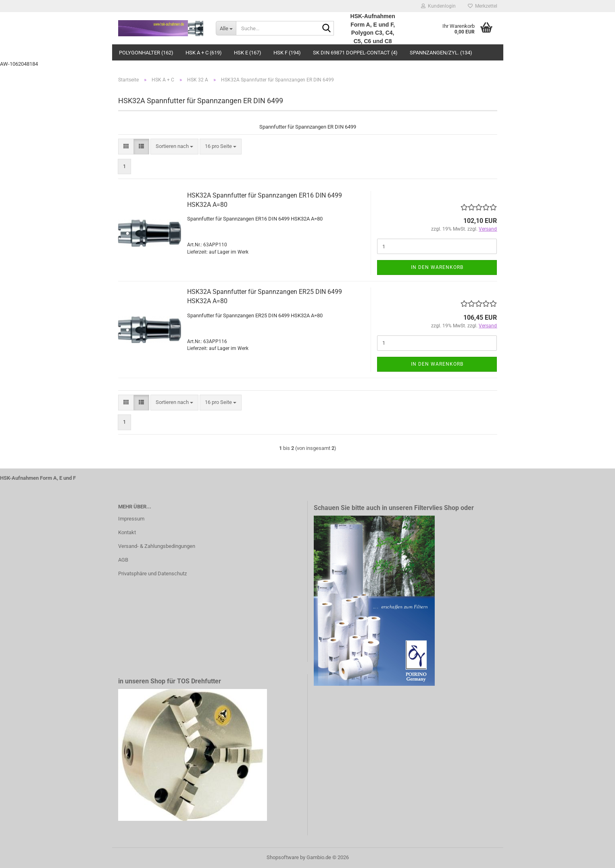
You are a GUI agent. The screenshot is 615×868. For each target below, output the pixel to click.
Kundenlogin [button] (438, 6)
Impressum (131, 519)
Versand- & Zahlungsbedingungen (157, 546)
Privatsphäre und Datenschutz (152, 573)
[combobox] (174, 147)
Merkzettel (483, 6)
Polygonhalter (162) (146, 53)
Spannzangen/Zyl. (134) (441, 53)
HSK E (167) (248, 53)
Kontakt (127, 532)
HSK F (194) (287, 53)
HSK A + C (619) (204, 53)
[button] (126, 147)
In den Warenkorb (437, 267)
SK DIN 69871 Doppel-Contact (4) (355, 53)
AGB (123, 560)
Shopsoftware (283, 857)
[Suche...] (226, 28)
